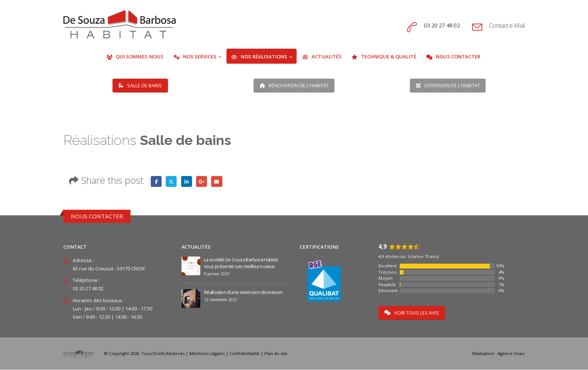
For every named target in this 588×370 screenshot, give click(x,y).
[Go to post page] (191, 265)
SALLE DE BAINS (140, 85)
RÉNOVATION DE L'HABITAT (294, 85)
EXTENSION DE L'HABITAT (448, 85)
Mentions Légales (207, 354)
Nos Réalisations (259, 57)
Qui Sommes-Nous (135, 57)
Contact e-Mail (507, 25)
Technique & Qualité (384, 57)
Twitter (172, 181)
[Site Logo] (120, 24)
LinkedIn (187, 181)
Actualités (322, 57)
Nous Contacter (453, 57)
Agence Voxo (511, 354)
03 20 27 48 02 (442, 25)
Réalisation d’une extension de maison (243, 292)
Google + (202, 181)
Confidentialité (244, 354)
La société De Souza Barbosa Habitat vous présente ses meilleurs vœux (241, 263)
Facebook (156, 181)
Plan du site (276, 354)
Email (217, 181)
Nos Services (195, 57)
